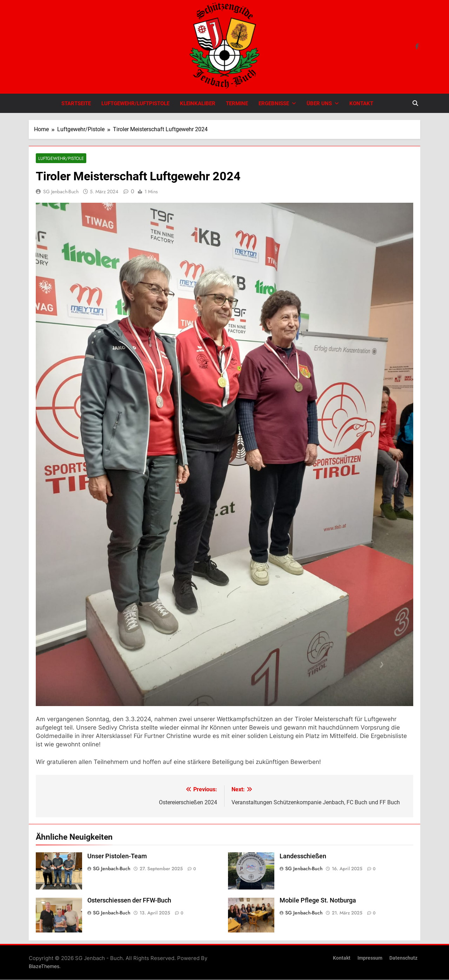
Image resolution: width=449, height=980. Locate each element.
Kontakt (361, 103)
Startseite (76, 103)
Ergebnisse (274, 103)
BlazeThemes (44, 966)
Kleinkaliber (198, 103)
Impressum (370, 958)
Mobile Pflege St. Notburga (318, 901)
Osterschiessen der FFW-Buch (129, 901)
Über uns (319, 103)
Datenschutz (403, 958)
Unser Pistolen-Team (117, 857)
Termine (237, 103)
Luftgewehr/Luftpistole (135, 103)
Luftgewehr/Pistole (60, 158)
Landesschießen (303, 857)
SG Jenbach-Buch (61, 192)
